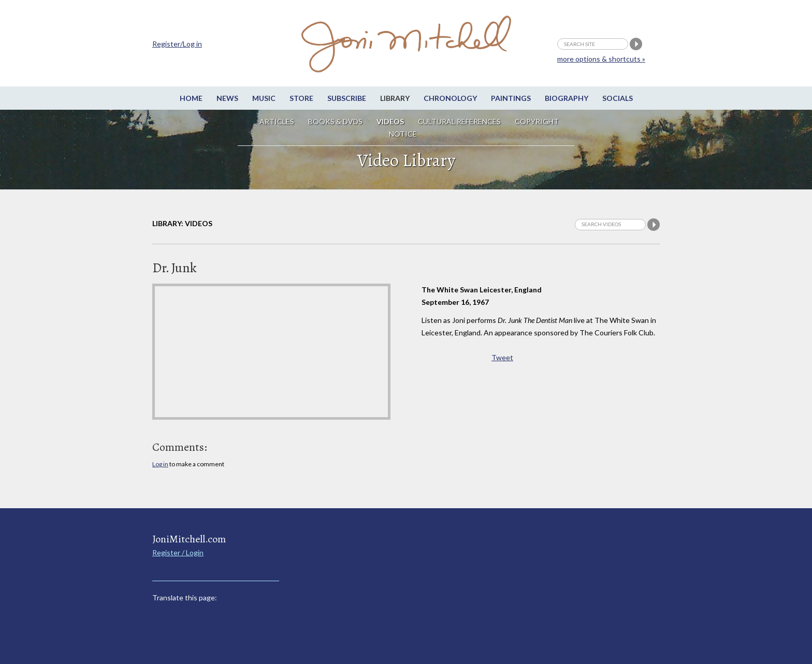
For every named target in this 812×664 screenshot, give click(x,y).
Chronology (450, 98)
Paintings (511, 98)
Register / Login (178, 552)
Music (264, 98)
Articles (277, 121)
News (227, 98)
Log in (160, 464)
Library (395, 98)
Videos (390, 121)
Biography (567, 98)
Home (191, 98)
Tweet (502, 357)
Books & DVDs (335, 121)
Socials (618, 98)
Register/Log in (177, 44)
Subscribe (347, 98)
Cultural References (459, 121)
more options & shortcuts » (601, 59)
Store (301, 98)
